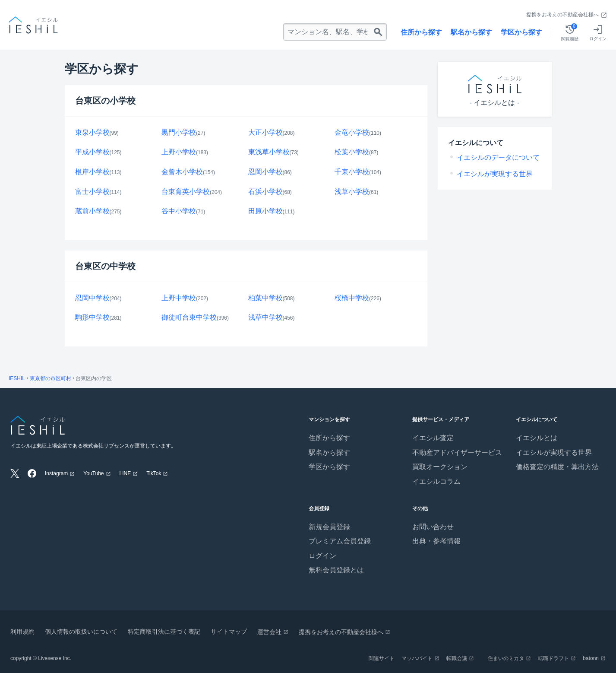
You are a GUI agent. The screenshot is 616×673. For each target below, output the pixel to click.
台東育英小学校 (186, 192)
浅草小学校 (352, 192)
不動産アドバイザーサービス (457, 452)
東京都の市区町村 (51, 378)
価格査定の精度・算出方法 (557, 467)
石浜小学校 (265, 192)
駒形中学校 (92, 317)
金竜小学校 (352, 132)
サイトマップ (229, 632)
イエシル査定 (433, 438)
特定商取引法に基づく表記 (164, 632)
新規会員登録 (329, 527)
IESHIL (17, 378)
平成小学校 (92, 152)
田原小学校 (265, 211)
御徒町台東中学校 (189, 317)
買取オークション (440, 467)
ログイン (322, 556)
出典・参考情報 (436, 541)
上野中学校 (179, 298)
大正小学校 (265, 132)
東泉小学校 (92, 132)
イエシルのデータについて (498, 157)
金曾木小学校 (182, 172)
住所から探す (421, 32)
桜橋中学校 (352, 298)
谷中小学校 (179, 211)
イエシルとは (537, 438)
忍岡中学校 (92, 298)
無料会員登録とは (336, 570)
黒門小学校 (179, 132)
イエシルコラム (436, 481)
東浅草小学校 (269, 152)
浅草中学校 (265, 317)
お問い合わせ (433, 527)
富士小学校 (92, 192)
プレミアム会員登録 (340, 541)
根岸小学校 (92, 172)
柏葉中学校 (265, 298)
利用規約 (22, 632)
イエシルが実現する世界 (495, 174)
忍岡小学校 (265, 172)
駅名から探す (471, 32)
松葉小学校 (352, 152)
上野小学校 (179, 152)
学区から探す (521, 32)
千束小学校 (352, 172)
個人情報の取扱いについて (81, 632)
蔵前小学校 (92, 211)
